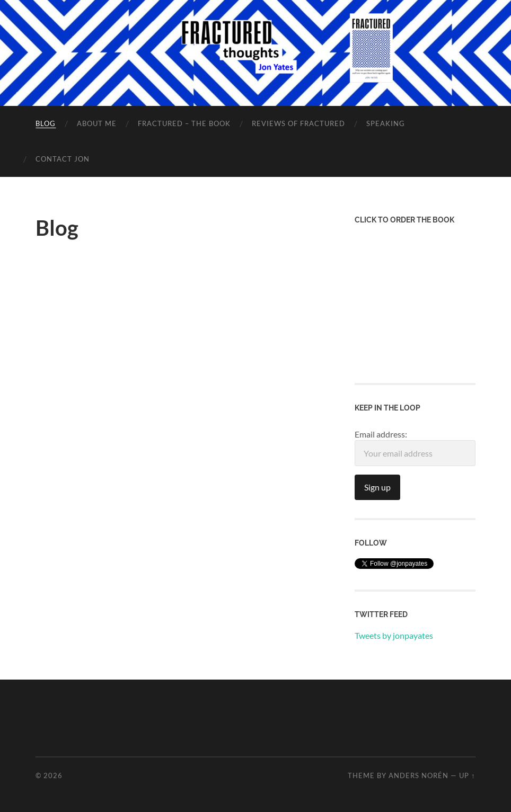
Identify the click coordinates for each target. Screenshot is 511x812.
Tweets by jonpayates (394, 635)
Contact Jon (63, 159)
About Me (97, 123)
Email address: (415, 448)
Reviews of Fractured (298, 123)
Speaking (386, 123)
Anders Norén (419, 775)
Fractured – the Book (184, 123)
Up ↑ (467, 775)
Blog (46, 123)
